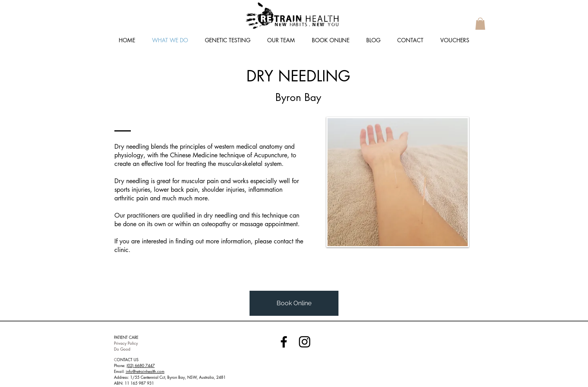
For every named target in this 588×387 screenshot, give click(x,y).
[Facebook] (284, 342)
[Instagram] (305, 342)
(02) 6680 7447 (141, 365)
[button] (480, 24)
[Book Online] (294, 303)
